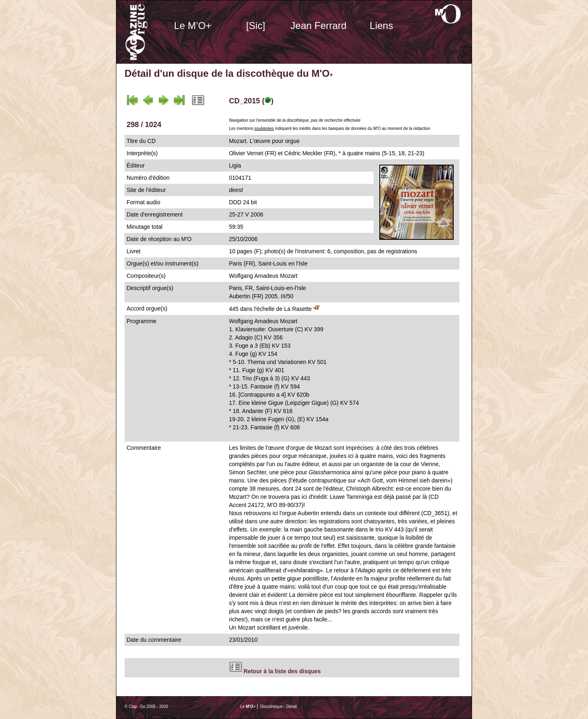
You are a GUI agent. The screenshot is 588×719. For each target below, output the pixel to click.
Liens (381, 26)
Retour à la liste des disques (282, 671)
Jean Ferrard (318, 26)
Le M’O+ (193, 26)
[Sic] (256, 26)
